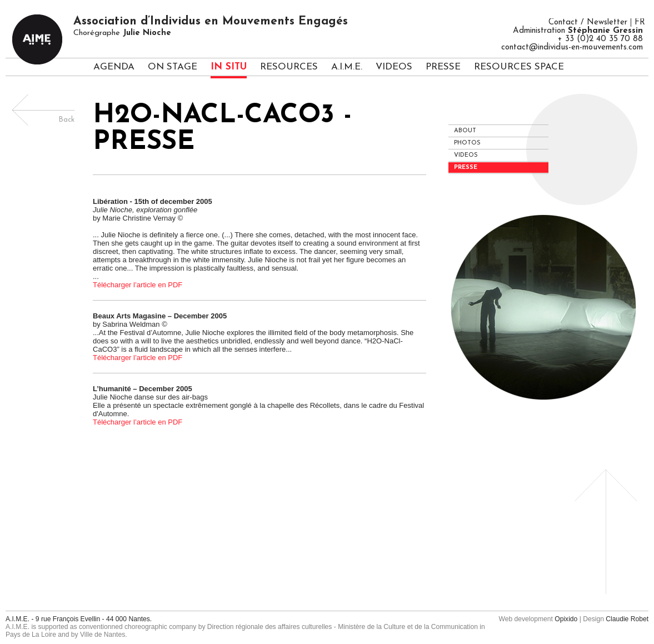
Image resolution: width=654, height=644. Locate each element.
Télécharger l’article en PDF (138, 285)
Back (66, 120)
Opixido (566, 619)
